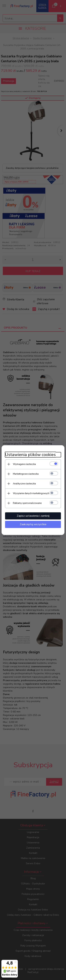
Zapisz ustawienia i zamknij (33, 516)
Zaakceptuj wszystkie (33, 524)
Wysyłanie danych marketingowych (31, 493)
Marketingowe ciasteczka (26, 474)
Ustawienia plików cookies (30, 455)
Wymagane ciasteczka (24, 464)
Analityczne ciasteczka (24, 484)
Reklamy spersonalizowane (27, 503)
